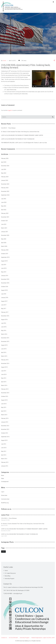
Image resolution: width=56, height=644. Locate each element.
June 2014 (4, 374)
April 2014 (4, 382)
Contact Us (4, 638)
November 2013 (5, 393)
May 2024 (4, 173)
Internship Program (9, 579)
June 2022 (4, 202)
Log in (3, 492)
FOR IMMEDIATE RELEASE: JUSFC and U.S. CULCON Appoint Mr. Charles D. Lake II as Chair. (24, 143)
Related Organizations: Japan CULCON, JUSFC (43, 638)
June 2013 (4, 404)
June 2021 (4, 224)
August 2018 (4, 290)
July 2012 (4, 444)
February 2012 (5, 462)
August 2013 (4, 400)
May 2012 (4, 451)
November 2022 (5, 191)
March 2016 (4, 334)
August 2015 (4, 345)
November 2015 (5, 341)
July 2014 (4, 371)
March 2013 (4, 415)
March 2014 (4, 385)
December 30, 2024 (6, 531)
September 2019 (5, 257)
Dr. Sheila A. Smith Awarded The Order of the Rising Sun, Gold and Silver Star (20, 132)
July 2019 (4, 265)
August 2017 (4, 301)
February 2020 (5, 250)
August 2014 (4, 367)
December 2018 (5, 279)
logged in (10, 110)
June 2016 (4, 327)
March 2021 (4, 228)
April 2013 (4, 411)
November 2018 (5, 283)
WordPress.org (5, 503)
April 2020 (4, 243)
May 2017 (4, 309)
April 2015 (4, 352)
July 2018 (4, 294)
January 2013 (5, 422)
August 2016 (4, 320)
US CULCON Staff (13, 638)
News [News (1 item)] (3, 552)
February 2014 (5, 389)
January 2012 (5, 466)
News (3, 475)
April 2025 (4, 162)
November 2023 (5, 184)
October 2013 (5, 396)
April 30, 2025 (4, 525)
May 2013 (4, 407)
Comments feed (5, 499)
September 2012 (5, 437)
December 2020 (5, 235)
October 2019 (5, 254)
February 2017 (5, 312)
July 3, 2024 (4, 536)
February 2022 (5, 213)
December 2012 (5, 426)
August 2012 (4, 440)
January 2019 (5, 276)
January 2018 (5, 298)
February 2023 (5, 188)
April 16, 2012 (12, 61)
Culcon (4, 61)
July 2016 (4, 323)
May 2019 (4, 272)
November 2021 (5, 217)
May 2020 (4, 239)
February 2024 (5, 177)
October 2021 (5, 221)
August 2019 (4, 261)
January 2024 (5, 180)
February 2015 (5, 360)
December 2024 (5, 166)
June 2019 (4, 268)
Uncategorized (5, 482)
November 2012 (5, 429)
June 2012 (4, 448)
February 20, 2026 (5, 520)
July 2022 (4, 199)
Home (6, 571)
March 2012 (4, 459)
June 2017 (4, 305)
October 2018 (5, 287)
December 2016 (5, 316)
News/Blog (7, 576)
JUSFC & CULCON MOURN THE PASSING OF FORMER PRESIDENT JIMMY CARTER (22, 135)
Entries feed (4, 495)
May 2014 (4, 378)
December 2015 (5, 338)
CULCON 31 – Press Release (8, 128)
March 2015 (4, 356)
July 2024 (4, 169)
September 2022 (5, 195)
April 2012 (4, 455)
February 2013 (5, 418)
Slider (3, 478)
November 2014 (5, 363)
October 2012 (5, 433)
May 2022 (4, 206)
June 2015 (4, 349)
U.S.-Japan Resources (10, 573)
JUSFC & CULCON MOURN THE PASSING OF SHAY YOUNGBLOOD (18, 139)
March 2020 (4, 246)
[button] (54, 61)
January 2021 (5, 232)
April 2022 (4, 210)
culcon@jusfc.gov (18, 594)
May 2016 (4, 331)
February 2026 (5, 158)
